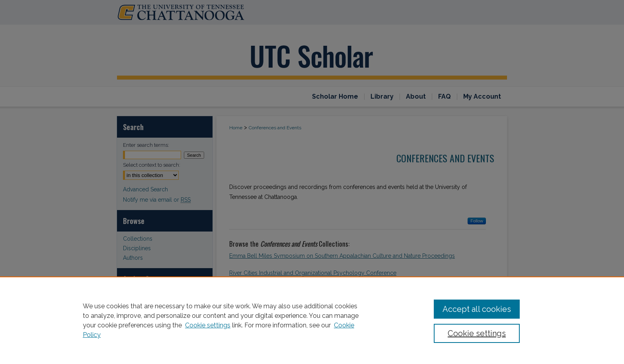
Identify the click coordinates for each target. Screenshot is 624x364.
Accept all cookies (477, 309)
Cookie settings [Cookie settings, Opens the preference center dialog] (477, 333)
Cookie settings (208, 325)
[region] (312, 320)
